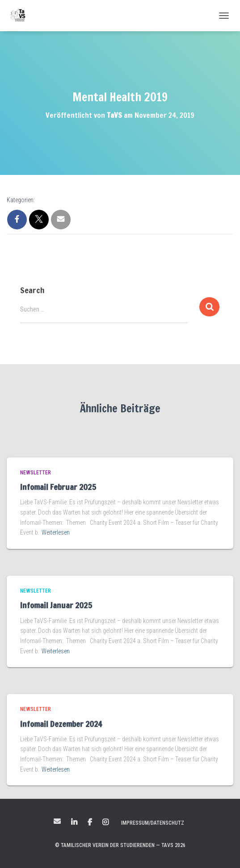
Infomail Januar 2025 (56, 605)
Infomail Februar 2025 (58, 487)
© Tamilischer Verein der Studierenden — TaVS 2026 (120, 845)
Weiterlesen (56, 532)
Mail (57, 821)
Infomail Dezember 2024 (61, 724)
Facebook (90, 822)
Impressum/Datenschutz (153, 823)
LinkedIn (74, 822)
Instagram (105, 822)
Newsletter (36, 473)
